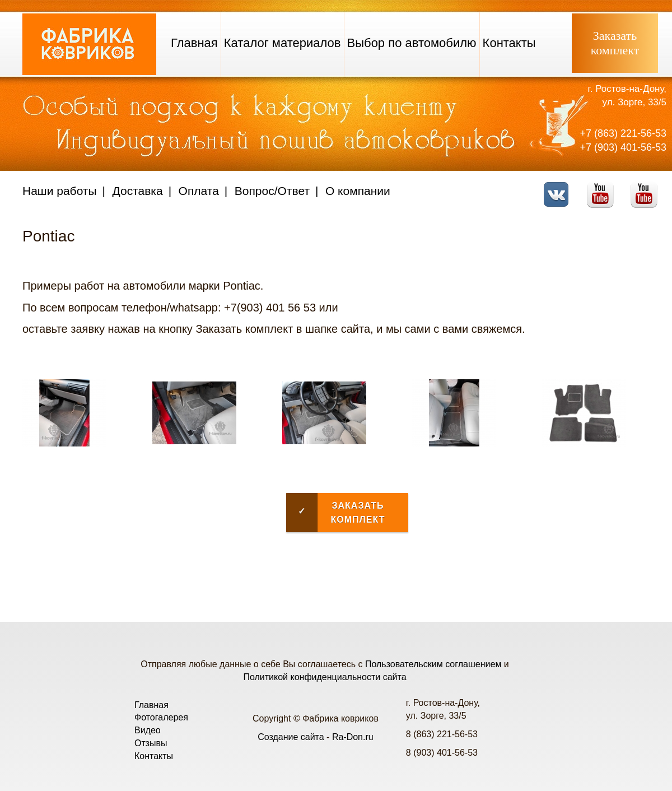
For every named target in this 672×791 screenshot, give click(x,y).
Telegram (647, 187)
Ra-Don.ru (353, 737)
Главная (194, 43)
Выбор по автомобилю (412, 43)
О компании (358, 191)
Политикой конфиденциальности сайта (325, 677)
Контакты (509, 43)
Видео (148, 730)
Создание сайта (291, 737)
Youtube (603, 187)
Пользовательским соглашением (433, 664)
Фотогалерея (161, 717)
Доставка (138, 191)
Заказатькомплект (615, 43)
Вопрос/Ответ (272, 191)
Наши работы (60, 191)
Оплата (199, 191)
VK (559, 187)
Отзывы (151, 743)
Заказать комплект (335, 513)
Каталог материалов (283, 43)
